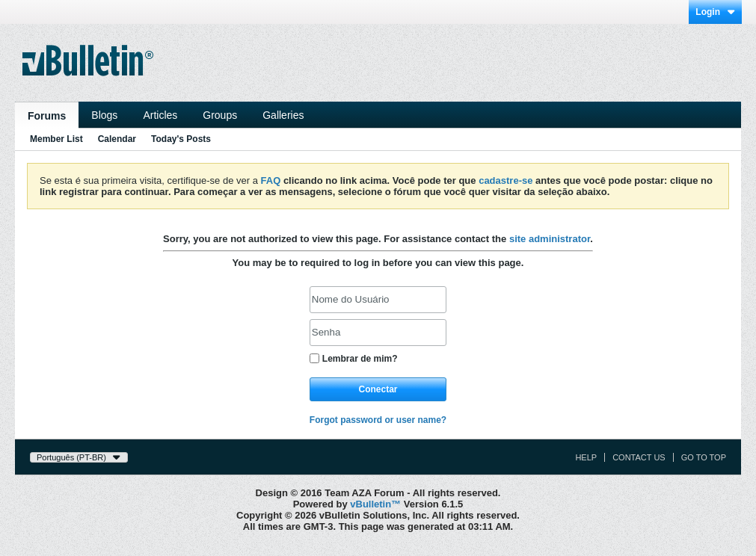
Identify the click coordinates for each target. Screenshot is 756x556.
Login (715, 12)
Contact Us (639, 457)
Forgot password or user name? (378, 420)
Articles (160, 115)
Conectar (378, 389)
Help (586, 457)
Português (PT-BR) (79, 457)
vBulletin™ (375, 504)
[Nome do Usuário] (378, 300)
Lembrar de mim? (354, 359)
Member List (56, 139)
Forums (47, 116)
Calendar (117, 139)
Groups (220, 115)
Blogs (104, 115)
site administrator (550, 239)
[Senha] (378, 333)
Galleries (283, 115)
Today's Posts (181, 139)
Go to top (704, 457)
